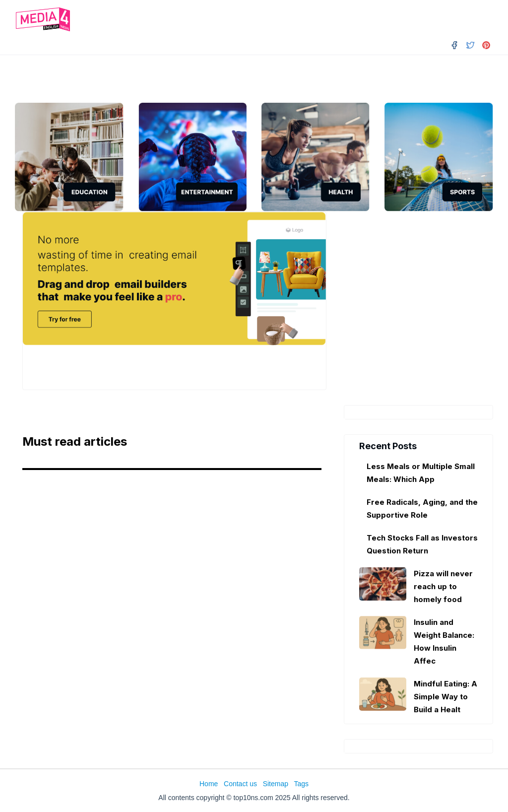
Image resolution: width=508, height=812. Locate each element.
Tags (301, 784)
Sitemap (276, 784)
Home (209, 784)
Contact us (240, 784)
